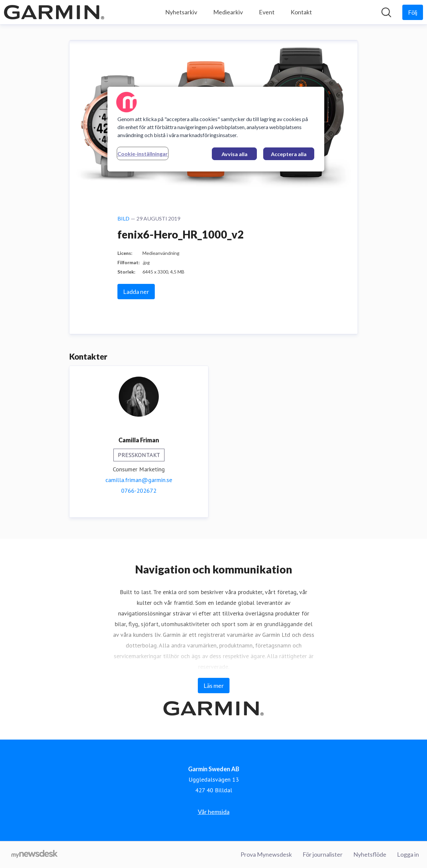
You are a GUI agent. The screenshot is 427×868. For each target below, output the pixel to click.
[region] (216, 129)
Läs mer (214, 686)
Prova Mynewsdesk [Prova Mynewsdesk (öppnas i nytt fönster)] (266, 854)
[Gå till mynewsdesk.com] (35, 855)
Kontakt (301, 12)
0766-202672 (139, 491)
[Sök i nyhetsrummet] (386, 12)
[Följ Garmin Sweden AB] (413, 12)
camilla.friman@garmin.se (139, 480)
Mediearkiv (228, 12)
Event (267, 12)
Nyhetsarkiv (181, 12)
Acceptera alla (289, 154)
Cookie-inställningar (143, 154)
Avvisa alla (235, 154)
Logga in (408, 854)
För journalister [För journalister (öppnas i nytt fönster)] (323, 854)
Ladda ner (136, 292)
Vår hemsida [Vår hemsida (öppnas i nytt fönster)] (214, 812)
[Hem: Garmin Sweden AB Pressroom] (54, 12)
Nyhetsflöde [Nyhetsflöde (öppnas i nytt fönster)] (370, 854)
